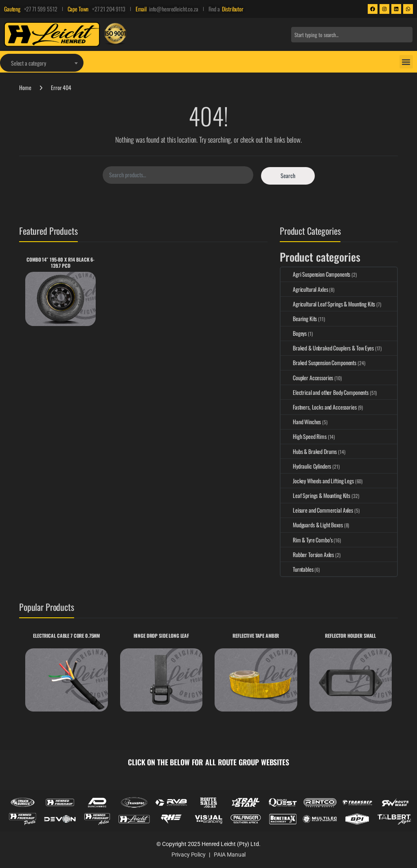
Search (288, 175)
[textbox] (42, 63)
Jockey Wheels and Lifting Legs (317, 481)
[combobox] (352, 35)
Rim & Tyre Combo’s (306, 540)
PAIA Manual (230, 855)
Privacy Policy (189, 855)
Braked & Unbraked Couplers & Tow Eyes (327, 348)
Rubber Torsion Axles (307, 554)
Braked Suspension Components (318, 362)
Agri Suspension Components (315, 274)
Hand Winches (301, 422)
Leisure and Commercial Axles (317, 510)
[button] (406, 62)
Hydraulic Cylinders (306, 466)
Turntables (297, 569)
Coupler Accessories (307, 378)
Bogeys (294, 333)
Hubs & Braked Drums (309, 451)
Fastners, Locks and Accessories (319, 407)
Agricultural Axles (304, 289)
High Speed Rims (304, 436)
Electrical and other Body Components (325, 392)
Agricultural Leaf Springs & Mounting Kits (328, 304)
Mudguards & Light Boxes (312, 525)
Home (25, 87)
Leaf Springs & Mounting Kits (315, 495)
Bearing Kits (299, 318)
